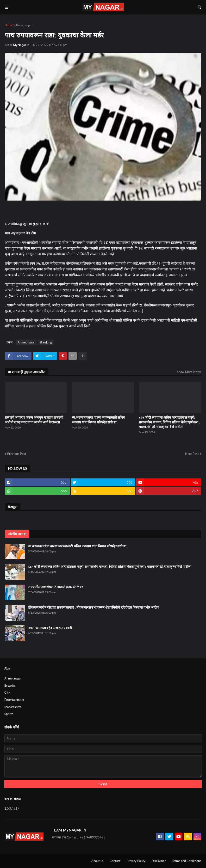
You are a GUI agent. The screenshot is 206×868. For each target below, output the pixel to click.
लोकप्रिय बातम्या (17, 534)
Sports (9, 714)
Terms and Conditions (187, 861)
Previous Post (17, 454)
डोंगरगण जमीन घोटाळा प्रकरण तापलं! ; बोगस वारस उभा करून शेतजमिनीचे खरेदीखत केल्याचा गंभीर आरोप (93, 607)
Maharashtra (13, 707)
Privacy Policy (136, 861)
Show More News (189, 372)
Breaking (46, 342)
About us (97, 861)
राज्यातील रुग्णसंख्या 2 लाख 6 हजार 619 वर (56, 587)
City (7, 692)
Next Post (192, 454)
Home (9, 25)
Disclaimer (159, 861)
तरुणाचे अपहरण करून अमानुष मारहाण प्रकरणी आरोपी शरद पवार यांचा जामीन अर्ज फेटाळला (34, 420)
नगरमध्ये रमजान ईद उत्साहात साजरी (50, 628)
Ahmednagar (23, 25)
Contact (115, 861)
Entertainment (14, 700)
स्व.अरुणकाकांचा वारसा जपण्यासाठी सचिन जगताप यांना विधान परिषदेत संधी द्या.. (98, 420)
